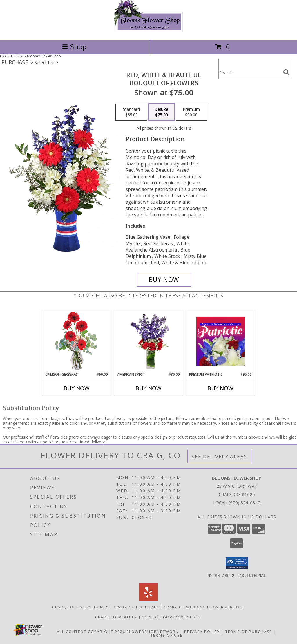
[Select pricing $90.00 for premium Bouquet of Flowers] (191, 112)
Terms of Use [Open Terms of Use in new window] (167, 635)
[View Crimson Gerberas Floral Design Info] (77, 341)
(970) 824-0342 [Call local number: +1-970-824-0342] (245, 502)
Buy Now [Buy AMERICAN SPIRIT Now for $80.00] (148, 388)
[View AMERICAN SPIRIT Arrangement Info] (149, 341)
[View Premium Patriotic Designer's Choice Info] (221, 341)
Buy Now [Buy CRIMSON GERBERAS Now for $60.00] (77, 388)
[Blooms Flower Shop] (148, 31)
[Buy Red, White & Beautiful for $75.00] (164, 280)
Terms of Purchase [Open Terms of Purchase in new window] (249, 631)
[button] (237, 563)
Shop (74, 47)
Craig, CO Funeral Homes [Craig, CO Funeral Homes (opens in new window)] (80, 607)
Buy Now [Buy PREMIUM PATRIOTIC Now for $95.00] (220, 388)
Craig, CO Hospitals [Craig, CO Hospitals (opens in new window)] (136, 607)
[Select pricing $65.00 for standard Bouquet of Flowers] (131, 112)
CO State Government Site (172, 617)
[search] (286, 72)
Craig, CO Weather (116, 617)
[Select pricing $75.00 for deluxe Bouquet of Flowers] (161, 112)
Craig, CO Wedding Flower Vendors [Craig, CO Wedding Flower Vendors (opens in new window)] (204, 607)
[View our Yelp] (148, 599)
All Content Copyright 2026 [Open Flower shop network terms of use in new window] (91, 631)
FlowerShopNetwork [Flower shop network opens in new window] (153, 631)
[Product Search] (250, 72)
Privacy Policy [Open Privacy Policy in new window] (202, 631)
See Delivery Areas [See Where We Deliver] (219, 456)
